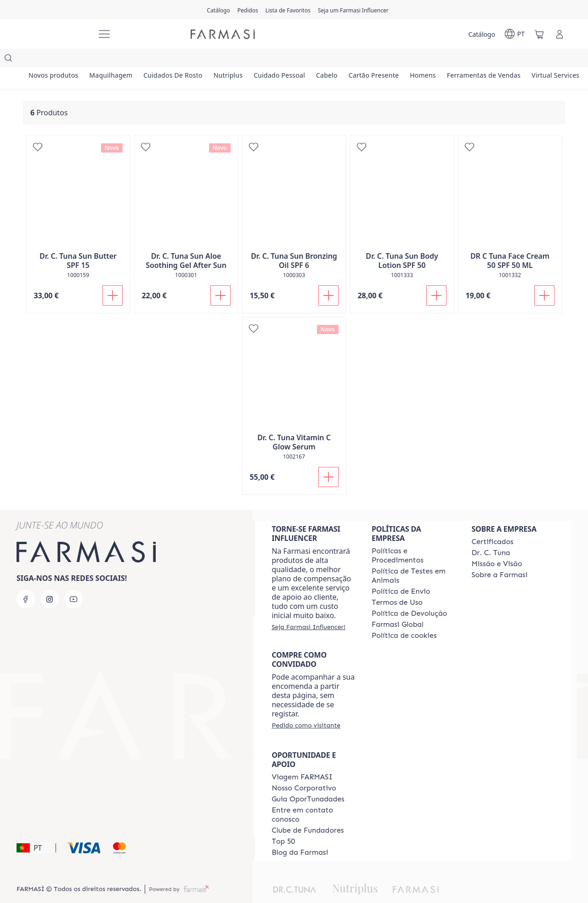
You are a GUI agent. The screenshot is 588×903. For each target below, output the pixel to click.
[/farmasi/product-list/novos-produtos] (59, 60)
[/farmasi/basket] (539, 34)
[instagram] (50, 581)
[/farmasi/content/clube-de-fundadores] (308, 812)
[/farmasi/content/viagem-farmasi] (302, 759)
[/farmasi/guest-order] (306, 707)
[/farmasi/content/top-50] (283, 823)
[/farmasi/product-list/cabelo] (387, 60)
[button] (35, 829)
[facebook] (26, 581)
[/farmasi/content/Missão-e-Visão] (497, 545)
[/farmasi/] (55, 34)
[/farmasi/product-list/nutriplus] (266, 60)
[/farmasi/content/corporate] (398, 606)
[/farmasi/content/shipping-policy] (401, 573)
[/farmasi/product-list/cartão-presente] (444, 60)
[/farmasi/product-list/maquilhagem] (127, 60)
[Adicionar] (113, 277)
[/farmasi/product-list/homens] (504, 60)
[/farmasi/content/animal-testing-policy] (413, 557)
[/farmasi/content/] (404, 617)
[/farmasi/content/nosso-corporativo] (304, 770)
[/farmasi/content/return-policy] (409, 595)
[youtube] (73, 581)
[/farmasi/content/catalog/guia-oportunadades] (308, 781)
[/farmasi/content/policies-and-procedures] (413, 537)
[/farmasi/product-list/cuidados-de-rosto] (200, 60)
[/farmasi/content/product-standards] (492, 523)
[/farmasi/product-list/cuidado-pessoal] (328, 60)
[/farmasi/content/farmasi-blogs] (300, 834)
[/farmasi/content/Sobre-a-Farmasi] (499, 557)
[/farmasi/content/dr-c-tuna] (491, 534)
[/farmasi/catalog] (218, 10)
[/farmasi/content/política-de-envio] (397, 584)
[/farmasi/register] (248, 10)
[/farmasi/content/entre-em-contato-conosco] (313, 796)
